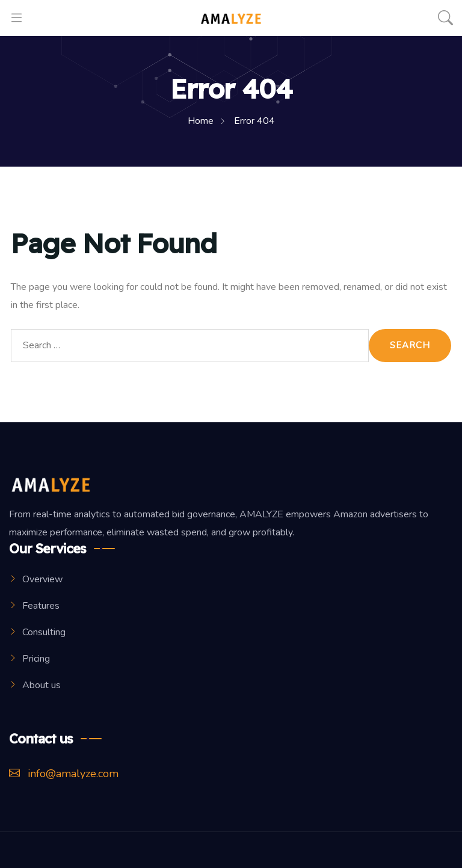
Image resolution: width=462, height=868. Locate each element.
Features (41, 606)
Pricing (36, 659)
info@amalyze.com (64, 774)
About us (42, 685)
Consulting (44, 632)
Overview (42, 579)
